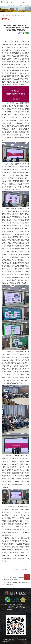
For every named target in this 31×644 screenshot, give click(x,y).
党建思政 (15, 16)
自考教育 (27, 5)
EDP (17, 5)
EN (26, 3)
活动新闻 (21, 16)
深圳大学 (10, 5)
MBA (14, 5)
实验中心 (22, 5)
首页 (10, 16)
